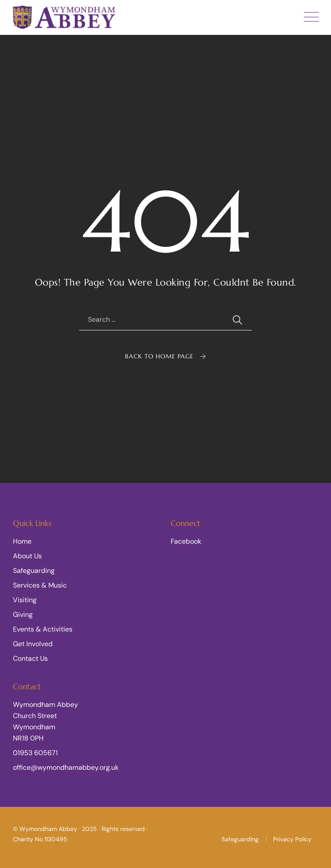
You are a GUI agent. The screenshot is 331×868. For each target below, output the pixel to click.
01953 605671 (35, 753)
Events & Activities (43, 629)
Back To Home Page (159, 356)
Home (22, 541)
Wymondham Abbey (48, 829)
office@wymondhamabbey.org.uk (66, 767)
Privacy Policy (292, 839)
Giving (23, 614)
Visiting (25, 600)
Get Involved (33, 644)
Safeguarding (34, 571)
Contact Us (30, 658)
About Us (27, 556)
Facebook (186, 541)
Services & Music (40, 585)
